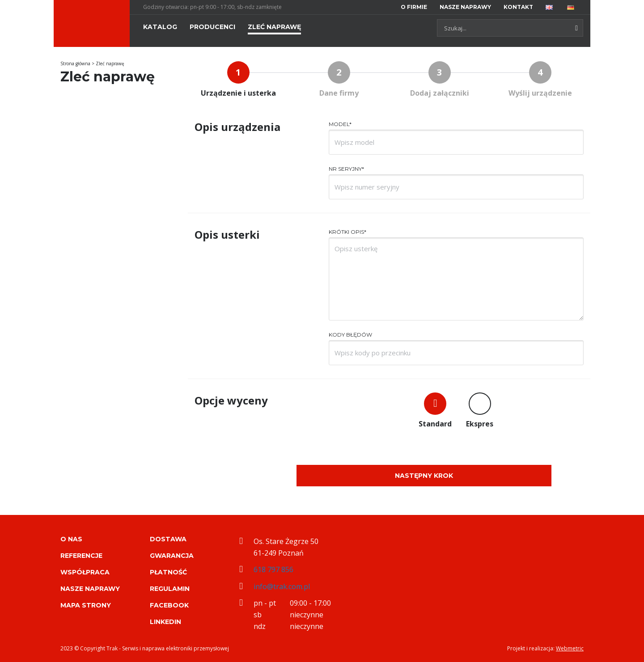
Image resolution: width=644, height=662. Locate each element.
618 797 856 (273, 569)
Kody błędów (350, 335)
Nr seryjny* (346, 169)
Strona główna (75, 63)
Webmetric (570, 648)
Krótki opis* (347, 232)
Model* (340, 124)
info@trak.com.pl (282, 586)
